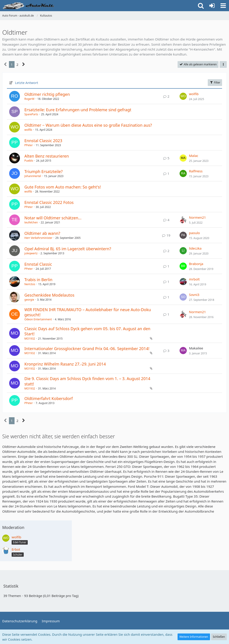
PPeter (29, 145)
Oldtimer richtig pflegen (47, 94)
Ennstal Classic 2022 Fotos (49, 202)
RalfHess (196, 171)
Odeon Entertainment (38, 319)
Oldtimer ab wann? (42, 233)
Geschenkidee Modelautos (49, 295)
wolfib (194, 94)
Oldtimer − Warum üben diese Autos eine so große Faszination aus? (88, 125)
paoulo (194, 233)
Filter (215, 82)
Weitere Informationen (194, 637)
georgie (29, 300)
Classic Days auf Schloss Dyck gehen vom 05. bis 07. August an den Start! (87, 331)
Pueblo (29, 161)
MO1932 (30, 339)
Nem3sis (30, 284)
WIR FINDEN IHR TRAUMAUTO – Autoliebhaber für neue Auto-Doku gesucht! (88, 312)
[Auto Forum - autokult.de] (29, 6)
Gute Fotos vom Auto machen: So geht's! (63, 187)
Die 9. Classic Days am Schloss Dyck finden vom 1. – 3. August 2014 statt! (87, 381)
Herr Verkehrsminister (38, 238)
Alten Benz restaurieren (47, 156)
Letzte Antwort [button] (27, 83)
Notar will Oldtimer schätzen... (53, 218)
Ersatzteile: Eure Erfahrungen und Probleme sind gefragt (78, 110)
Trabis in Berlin (38, 280)
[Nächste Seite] (24, 64)
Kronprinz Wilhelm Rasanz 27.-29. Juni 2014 (65, 364)
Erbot (16, 549)
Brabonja (196, 264)
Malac (194, 156)
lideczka (195, 248)
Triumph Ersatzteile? (43, 171)
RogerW (29, 99)
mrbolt (194, 279)
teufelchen (31, 222)
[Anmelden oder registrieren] (212, 6)
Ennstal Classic (38, 264)
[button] (223, 6)
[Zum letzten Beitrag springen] (183, 96)
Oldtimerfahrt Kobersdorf (49, 398)
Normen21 (197, 217)
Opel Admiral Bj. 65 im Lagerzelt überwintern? (68, 249)
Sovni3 (194, 295)
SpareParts (31, 114)
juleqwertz (31, 253)
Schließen (219, 637)
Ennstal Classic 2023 (43, 141)
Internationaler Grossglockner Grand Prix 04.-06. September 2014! (87, 349)
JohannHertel (33, 176)
